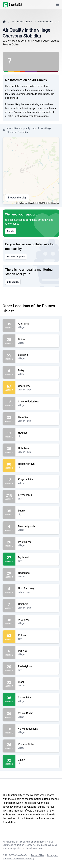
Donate (11, 231)
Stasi (37, 682)
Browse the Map (17, 198)
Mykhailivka (37, 542)
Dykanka (37, 417)
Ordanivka (37, 620)
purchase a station (32, 112)
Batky (37, 370)
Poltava (37, 635)
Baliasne (37, 355)
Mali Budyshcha (37, 526)
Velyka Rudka (37, 713)
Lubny (37, 511)
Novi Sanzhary (37, 589)
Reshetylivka (37, 666)
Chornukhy (37, 386)
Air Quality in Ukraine (22, 22)
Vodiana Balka (37, 744)
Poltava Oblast (45, 22)
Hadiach (37, 433)
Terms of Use (37, 855)
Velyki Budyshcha (37, 729)
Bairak (37, 339)
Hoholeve (37, 448)
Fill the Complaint (16, 257)
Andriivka (37, 324)
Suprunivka (37, 698)
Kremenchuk (37, 495)
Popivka (37, 651)
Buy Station (13, 282)
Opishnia (37, 604)
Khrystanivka (37, 480)
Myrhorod (37, 557)
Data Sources (22, 203)
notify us (12, 116)
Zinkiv (37, 760)
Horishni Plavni (37, 464)
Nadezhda (37, 573)
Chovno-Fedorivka (37, 402)
